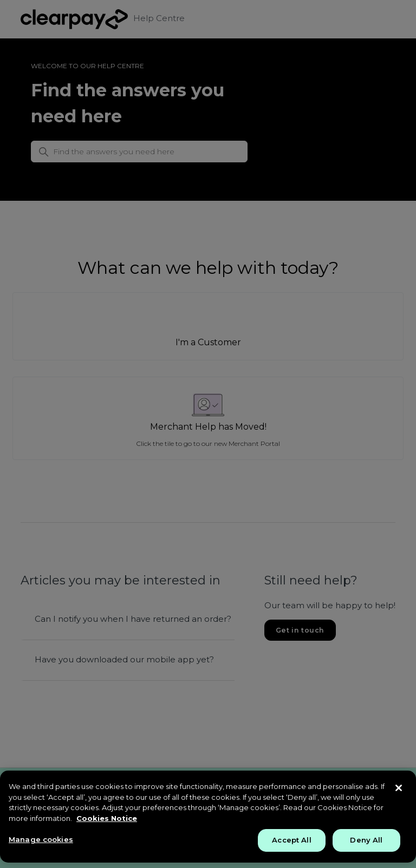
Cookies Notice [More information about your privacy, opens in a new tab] (107, 818)
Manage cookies (41, 839)
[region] (208, 817)
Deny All (366, 840)
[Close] (399, 788)
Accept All (291, 840)
